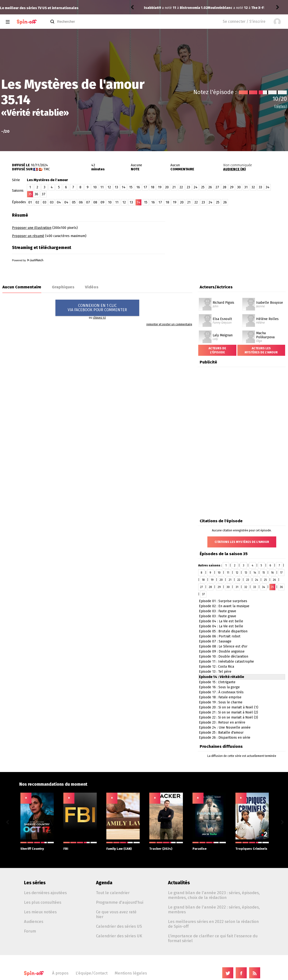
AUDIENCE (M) (234, 169)
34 (268, 187)
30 (239, 187)
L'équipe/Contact (92, 973)
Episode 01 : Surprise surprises (223, 601)
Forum (30, 931)
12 (109, 187)
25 (203, 187)
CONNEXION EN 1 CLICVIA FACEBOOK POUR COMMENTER (97, 308)
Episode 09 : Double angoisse (222, 651)
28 (225, 187)
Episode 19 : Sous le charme (221, 702)
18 (153, 187)
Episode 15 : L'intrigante (217, 682)
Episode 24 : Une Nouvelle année (225, 728)
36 (36, 194)
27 (217, 187)
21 (174, 187)
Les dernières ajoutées (45, 893)
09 (102, 202)
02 (37, 202)
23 (188, 187)
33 (260, 187)
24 (196, 187)
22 (181, 187)
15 (131, 187)
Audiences (34, 921)
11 (102, 187)
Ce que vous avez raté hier (116, 914)
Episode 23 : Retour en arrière (222, 722)
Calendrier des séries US (119, 926)
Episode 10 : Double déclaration (224, 656)
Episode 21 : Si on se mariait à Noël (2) (228, 712)
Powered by (28, 260)
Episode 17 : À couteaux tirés (221, 692)
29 (232, 187)
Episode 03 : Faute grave (218, 611)
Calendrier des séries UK (119, 936)
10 (95, 187)
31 (246, 187)
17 (145, 187)
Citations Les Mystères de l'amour (242, 542)
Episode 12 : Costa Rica (216, 667)
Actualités (179, 883)
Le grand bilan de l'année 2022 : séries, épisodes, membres (214, 909)
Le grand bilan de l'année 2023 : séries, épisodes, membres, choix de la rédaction (214, 895)
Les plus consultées (43, 902)
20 (167, 187)
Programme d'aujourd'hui (120, 902)
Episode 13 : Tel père (215, 672)
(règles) (281, 106)
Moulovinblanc (158, 8)
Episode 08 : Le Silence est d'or (223, 646)
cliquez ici (99, 318)
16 (138, 187)
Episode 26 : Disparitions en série (225, 738)
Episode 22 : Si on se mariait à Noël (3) (228, 717)
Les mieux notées (40, 912)
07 (88, 202)
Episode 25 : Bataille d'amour (221, 733)
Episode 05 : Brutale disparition (223, 631)
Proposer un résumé (28, 236)
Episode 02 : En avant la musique (224, 606)
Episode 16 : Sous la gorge (219, 687)
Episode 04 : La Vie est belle (221, 621)
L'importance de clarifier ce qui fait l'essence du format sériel (213, 938)
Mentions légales (131, 973)
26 (210, 187)
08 (95, 202)
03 (45, 202)
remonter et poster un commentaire (169, 324)
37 (44, 194)
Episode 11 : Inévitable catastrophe (226, 662)
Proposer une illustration (32, 228)
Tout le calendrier (113, 893)
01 (30, 202)
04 (59, 202)
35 (272, 587)
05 (74, 202)
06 (81, 202)
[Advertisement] (232, 240)
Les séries (35, 883)
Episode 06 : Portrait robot (220, 636)
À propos (60, 973)
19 (160, 187)
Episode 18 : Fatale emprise (220, 697)
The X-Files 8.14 (202, 8)
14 (124, 187)
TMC (47, 169)
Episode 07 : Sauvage (215, 641)
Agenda (104, 883)
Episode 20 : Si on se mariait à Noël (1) (229, 707)
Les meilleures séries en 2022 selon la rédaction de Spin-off (213, 924)
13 (116, 187)
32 (253, 187)
